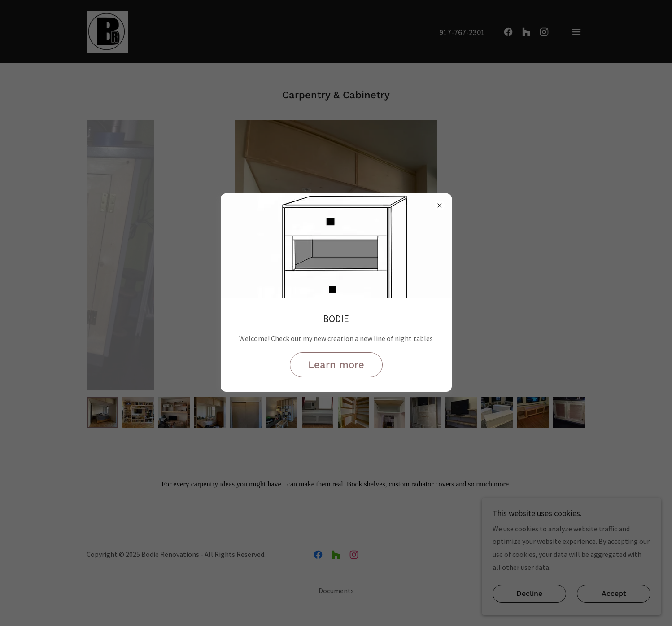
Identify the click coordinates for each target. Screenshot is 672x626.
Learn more (336, 365)
